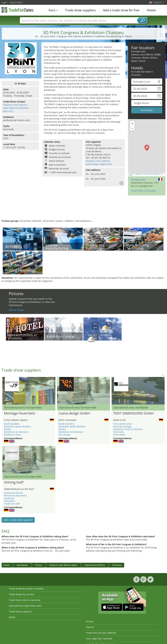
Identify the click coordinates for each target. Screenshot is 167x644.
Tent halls (118, 432)
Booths (8, 429)
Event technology (122, 426)
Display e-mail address (15, 105)
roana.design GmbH (74, 413)
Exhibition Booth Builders (18, 426)
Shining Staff (14, 482)
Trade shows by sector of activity (26, 589)
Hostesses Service (13, 493)
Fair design (64, 435)
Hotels (151, 10)
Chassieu (117, 565)
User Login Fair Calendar (99, 639)
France (39, 565)
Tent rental (119, 435)
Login (4, 2)
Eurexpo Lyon (138, 179)
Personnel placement (15, 496)
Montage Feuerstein (20, 413)
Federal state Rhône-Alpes (63, 565)
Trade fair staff (12, 504)
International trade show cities (25, 606)
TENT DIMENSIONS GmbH (133, 413)
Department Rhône (95, 565)
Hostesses (9, 498)
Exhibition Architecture (16, 432)
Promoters (9, 501)
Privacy (90, 621)
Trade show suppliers (80, 10)
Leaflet (132, 174)
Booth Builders (12, 424)
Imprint (90, 627)
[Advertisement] (83, 209)
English (159, 2)
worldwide (22, 565)
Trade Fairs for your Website (101, 633)
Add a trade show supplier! (18, 520)
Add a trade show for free (121, 10)
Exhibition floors (13, 435)
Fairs (53, 10)
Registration (16, 2)
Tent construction (123, 424)
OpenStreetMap (148, 174)
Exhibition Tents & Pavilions (128, 429)
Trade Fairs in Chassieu (144, 191)
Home (6, 565)
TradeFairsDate (18, 10)
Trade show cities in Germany (25, 600)
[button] (147, 148)
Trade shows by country (21, 594)
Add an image (16, 310)
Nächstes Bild (54, 391)
